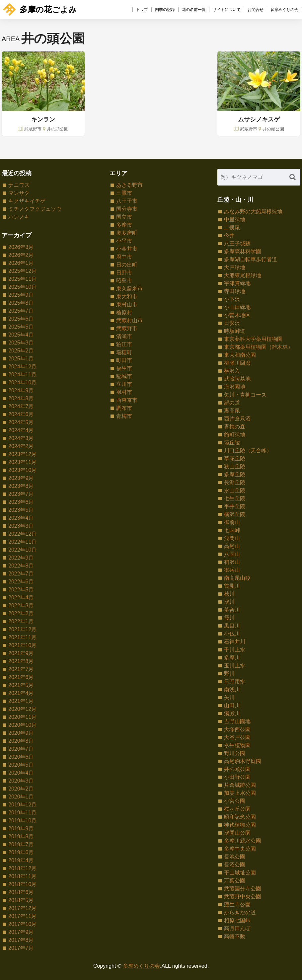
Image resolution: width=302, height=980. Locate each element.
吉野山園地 (237, 721)
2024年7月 (21, 406)
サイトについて (227, 10)
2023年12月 (22, 454)
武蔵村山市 (129, 320)
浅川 (229, 602)
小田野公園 (237, 777)
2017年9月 (21, 932)
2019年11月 (22, 813)
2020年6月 (21, 757)
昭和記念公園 (240, 817)
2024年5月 (21, 422)
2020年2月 (21, 789)
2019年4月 (21, 860)
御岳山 (232, 570)
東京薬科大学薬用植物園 (253, 339)
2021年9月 (21, 653)
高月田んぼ (237, 928)
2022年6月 (21, 582)
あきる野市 (129, 185)
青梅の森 (235, 427)
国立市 (124, 217)
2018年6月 (21, 892)
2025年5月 (21, 327)
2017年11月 (22, 916)
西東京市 (127, 400)
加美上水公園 (240, 793)
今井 (229, 235)
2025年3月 (21, 343)
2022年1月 (21, 621)
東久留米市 (129, 289)
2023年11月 (22, 462)
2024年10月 (22, 382)
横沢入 (232, 371)
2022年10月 (22, 550)
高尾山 (232, 546)
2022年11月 (22, 542)
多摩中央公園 (240, 849)
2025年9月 (21, 295)
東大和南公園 (240, 355)
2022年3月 (21, 605)
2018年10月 (22, 884)
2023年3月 (21, 526)
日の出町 (127, 265)
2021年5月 (21, 685)
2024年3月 (21, 438)
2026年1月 (21, 263)
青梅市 (124, 416)
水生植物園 (237, 745)
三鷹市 (124, 193)
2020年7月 (21, 749)
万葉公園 (235, 881)
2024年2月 (21, 446)
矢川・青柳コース (245, 395)
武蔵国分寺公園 (243, 889)
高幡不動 (235, 936)
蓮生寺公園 (237, 905)
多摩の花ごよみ (40, 9)
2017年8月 (21, 940)
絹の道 (232, 403)
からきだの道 (240, 912)
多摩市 (124, 225)
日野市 (124, 273)
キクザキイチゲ (27, 201)
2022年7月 (21, 574)
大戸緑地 (235, 267)
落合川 (232, 610)
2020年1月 (21, 797)
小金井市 (127, 249)
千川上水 (235, 650)
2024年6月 (21, 414)
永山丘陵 (235, 490)
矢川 (229, 697)
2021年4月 (21, 693)
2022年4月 (21, 598)
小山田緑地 (237, 307)
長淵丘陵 (235, 482)
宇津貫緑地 (237, 283)
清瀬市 (124, 336)
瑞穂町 (124, 352)
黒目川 (232, 626)
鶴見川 (232, 586)
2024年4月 (21, 430)
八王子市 (127, 201)
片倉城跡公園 (240, 785)
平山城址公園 (240, 873)
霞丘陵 (232, 443)
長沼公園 (235, 865)
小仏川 (232, 634)
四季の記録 (165, 10)
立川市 (124, 384)
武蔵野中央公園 (243, 897)
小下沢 (232, 299)
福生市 (124, 368)
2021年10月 (22, 645)
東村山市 (127, 304)
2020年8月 (21, 741)
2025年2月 (21, 351)
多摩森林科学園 (243, 251)
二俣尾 (232, 227)
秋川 (229, 594)
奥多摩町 (127, 233)
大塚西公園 (237, 729)
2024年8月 (21, 398)
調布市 (124, 408)
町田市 (124, 360)
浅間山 (232, 538)
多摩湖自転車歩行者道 (251, 259)
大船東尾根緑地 (243, 275)
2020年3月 (21, 781)
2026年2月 (21, 255)
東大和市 (127, 297)
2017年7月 (21, 948)
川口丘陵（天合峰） (248, 451)
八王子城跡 (237, 243)
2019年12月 (22, 805)
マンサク (19, 193)
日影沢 (232, 323)
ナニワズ (19, 185)
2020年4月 (21, 773)
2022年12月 (22, 534)
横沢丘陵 (235, 514)
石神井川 (235, 642)
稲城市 (124, 376)
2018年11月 (22, 876)
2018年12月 (22, 868)
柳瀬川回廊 (237, 363)
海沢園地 (235, 387)
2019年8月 (21, 836)
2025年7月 (21, 311)
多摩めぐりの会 (284, 10)
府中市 (124, 257)
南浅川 (232, 689)
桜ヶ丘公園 (237, 809)
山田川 (232, 705)
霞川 (229, 618)
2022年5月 (21, 590)
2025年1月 (21, 359)
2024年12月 (22, 367)
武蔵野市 (127, 328)
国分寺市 (127, 209)
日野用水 (235, 681)
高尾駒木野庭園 (243, 761)
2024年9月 (21, 390)
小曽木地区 (237, 315)
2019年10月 (22, 821)
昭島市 (124, 281)
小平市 (124, 241)
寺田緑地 (235, 291)
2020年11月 (22, 717)
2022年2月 (21, 613)
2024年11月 (22, 375)
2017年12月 (22, 908)
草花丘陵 (235, 458)
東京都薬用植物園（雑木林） (259, 347)
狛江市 (124, 344)
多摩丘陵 (235, 474)
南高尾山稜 (237, 578)
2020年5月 (21, 765)
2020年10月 (22, 725)
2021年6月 (21, 677)
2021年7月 (21, 669)
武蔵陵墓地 (237, 379)
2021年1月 (21, 701)
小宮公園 (235, 801)
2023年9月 (21, 478)
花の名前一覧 (194, 10)
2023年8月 (21, 486)
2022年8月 (21, 566)
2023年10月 (22, 470)
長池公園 (235, 857)
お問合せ (256, 10)
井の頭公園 (237, 769)
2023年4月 (21, 518)
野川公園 (235, 753)
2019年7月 (21, 844)
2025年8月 (21, 303)
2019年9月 (21, 829)
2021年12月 (22, 629)
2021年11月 (22, 637)
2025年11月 (22, 279)
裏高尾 (232, 411)
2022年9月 (21, 558)
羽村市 (124, 392)
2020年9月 (21, 733)
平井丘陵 (235, 506)
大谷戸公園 (237, 737)
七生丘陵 (235, 498)
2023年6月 (21, 502)
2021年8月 (21, 661)
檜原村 (124, 312)
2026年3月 (21, 247)
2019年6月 (21, 852)
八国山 (232, 554)
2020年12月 (22, 709)
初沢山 (232, 562)
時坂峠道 (235, 331)
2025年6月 (21, 319)
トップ (142, 10)
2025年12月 (22, 271)
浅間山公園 (237, 833)
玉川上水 (235, 666)
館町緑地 (235, 435)
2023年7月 (21, 494)
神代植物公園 (240, 825)
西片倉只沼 (237, 419)
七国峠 (232, 530)
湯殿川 (232, 713)
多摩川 (232, 658)
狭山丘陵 (235, 466)
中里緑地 (235, 220)
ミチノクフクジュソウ (35, 209)
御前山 (232, 522)
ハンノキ (19, 217)
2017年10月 (22, 924)
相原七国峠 (237, 920)
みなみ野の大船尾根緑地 (253, 212)
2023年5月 (21, 510)
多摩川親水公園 (243, 841)
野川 (229, 674)
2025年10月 (22, 287)
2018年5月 (21, 900)
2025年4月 (21, 335)
